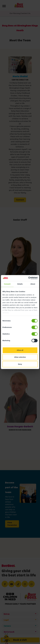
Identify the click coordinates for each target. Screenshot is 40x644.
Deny (20, 364)
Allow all (20, 350)
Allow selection (20, 357)
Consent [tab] (7, 284)
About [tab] (33, 284)
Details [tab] (20, 284)
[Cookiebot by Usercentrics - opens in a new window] (28, 278)
